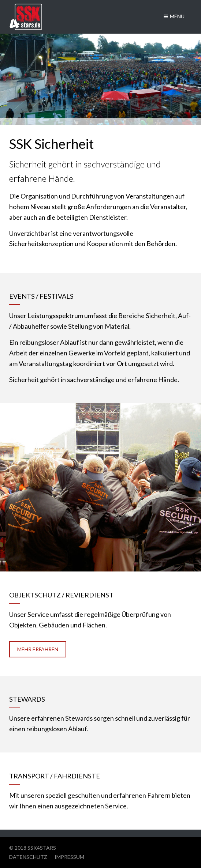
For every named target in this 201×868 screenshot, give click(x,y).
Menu (174, 16)
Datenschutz (28, 857)
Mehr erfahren (38, 649)
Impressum (69, 857)
